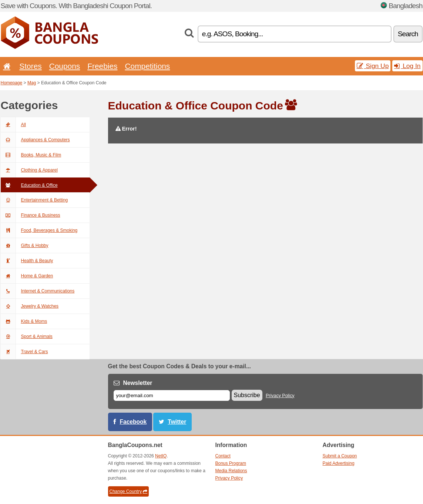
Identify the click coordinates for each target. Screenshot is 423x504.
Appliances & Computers (35, 140)
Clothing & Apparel (29, 170)
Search (408, 34)
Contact (223, 456)
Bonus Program (231, 463)
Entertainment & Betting (34, 200)
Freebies (102, 66)
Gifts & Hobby (25, 246)
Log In (407, 66)
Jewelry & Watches (30, 306)
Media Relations (231, 471)
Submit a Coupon (340, 456)
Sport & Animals (27, 336)
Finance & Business (31, 215)
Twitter (177, 422)
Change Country (128, 491)
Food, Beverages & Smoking (39, 230)
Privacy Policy (280, 396)
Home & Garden (27, 276)
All (13, 125)
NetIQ (161, 456)
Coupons (65, 66)
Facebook (133, 422)
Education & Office (29, 185)
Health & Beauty (27, 261)
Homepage (12, 83)
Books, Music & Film (31, 155)
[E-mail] (172, 395)
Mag (32, 83)
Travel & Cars (24, 352)
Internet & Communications (38, 291)
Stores (30, 66)
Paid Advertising (339, 463)
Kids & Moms (24, 321)
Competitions (147, 66)
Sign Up (373, 66)
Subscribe (247, 395)
